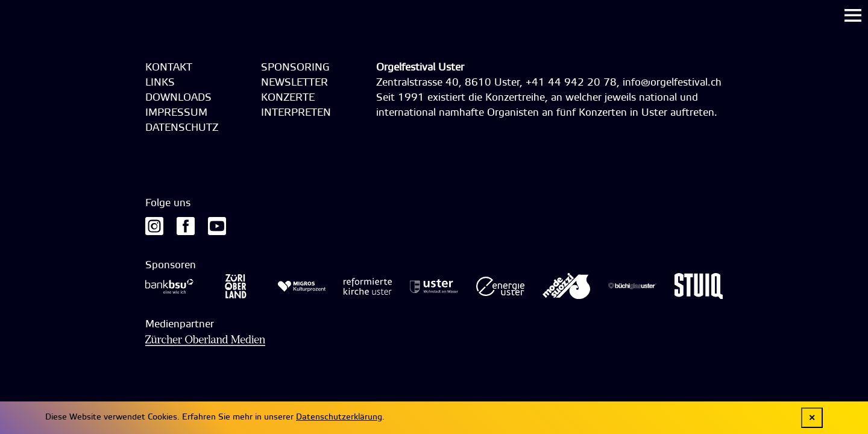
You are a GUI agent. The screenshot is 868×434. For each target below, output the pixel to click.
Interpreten (296, 113)
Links (160, 83)
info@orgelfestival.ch (672, 83)
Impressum (176, 113)
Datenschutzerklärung (339, 417)
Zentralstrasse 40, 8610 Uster (448, 83)
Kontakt (169, 68)
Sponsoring (295, 68)
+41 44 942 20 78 (571, 83)
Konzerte (288, 98)
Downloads (178, 98)
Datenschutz (182, 128)
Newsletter (294, 83)
